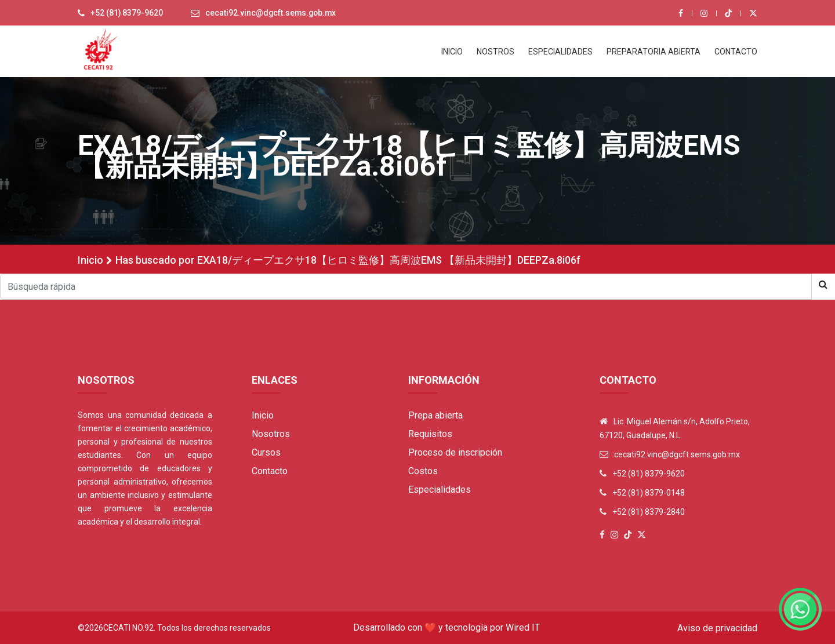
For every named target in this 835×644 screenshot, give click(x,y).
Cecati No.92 (128, 628)
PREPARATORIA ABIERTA (654, 52)
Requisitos (430, 434)
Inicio (90, 260)
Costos (423, 471)
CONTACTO (736, 52)
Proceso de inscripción (455, 452)
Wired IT (523, 627)
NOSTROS (495, 52)
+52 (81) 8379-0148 (649, 493)
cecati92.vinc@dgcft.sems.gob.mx (273, 13)
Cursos (266, 452)
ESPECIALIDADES (560, 52)
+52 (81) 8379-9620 (127, 13)
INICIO (452, 52)
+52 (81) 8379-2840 (649, 512)
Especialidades (440, 490)
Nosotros (271, 434)
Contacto (270, 471)
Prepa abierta (435, 415)
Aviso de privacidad (717, 628)
